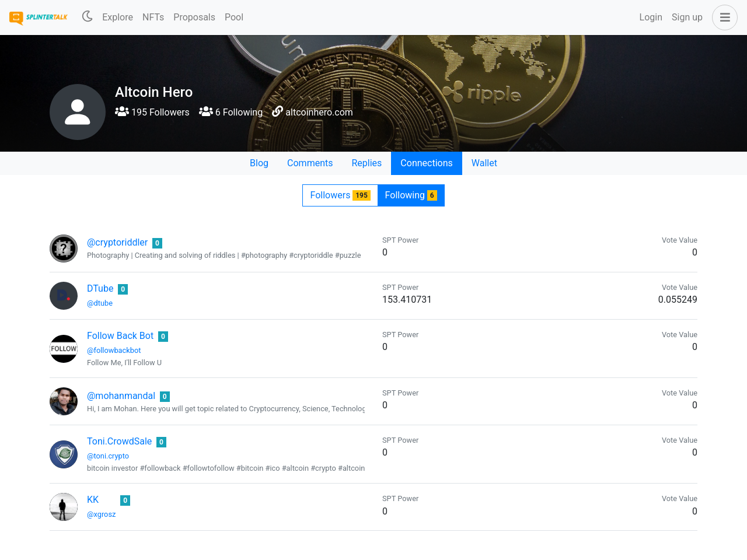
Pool (234, 17)
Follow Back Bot (120, 336)
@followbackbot (114, 350)
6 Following (231, 112)
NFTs (153, 17)
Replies (366, 163)
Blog (259, 163)
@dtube (100, 303)
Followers (340, 195)
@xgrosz (101, 514)
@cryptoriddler (117, 242)
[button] (722, 17)
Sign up (687, 17)
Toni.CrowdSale (119, 441)
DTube (100, 288)
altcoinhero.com (319, 112)
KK (93, 500)
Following (411, 195)
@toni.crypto (108, 456)
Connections (426, 163)
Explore (118, 17)
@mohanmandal (121, 396)
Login (651, 17)
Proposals (194, 17)
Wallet (484, 163)
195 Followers (152, 112)
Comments (310, 163)
